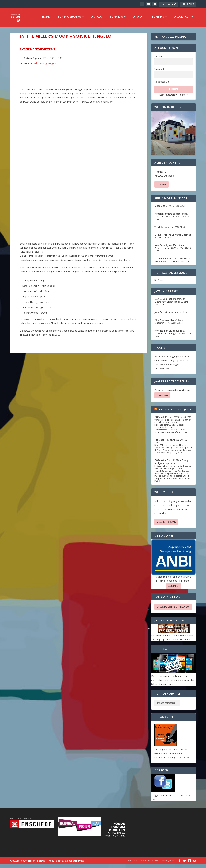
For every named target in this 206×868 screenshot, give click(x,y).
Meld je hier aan (166, 524)
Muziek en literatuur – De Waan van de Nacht (172, 262)
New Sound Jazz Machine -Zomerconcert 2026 (169, 248)
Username (159, 58)
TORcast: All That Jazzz (175, 411)
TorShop (137, 19)
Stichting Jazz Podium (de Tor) (144, 862)
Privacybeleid (168, 862)
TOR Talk (95, 19)
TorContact (181, 19)
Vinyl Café (160, 229)
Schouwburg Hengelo (45, 65)
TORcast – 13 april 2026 (168, 442)
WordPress (79, 863)
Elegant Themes (37, 863)
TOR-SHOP (162, 397)
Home (46, 19)
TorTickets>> (162, 370)
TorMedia (116, 19)
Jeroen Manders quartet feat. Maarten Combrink (171, 217)
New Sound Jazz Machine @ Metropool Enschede (170, 302)
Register (183, 97)
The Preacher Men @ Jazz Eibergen (169, 323)
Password (159, 71)
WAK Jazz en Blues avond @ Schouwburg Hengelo (170, 334)
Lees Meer (173, 588)
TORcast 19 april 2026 (167, 419)
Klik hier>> (186, 641)
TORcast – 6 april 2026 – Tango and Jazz (172, 463)
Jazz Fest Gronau (164, 314)
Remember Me (161, 84)
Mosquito (160, 208)
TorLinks (158, 19)
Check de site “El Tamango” (173, 608)
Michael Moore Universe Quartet (173, 237)
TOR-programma (69, 19)
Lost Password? (168, 97)
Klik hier (162, 186)
